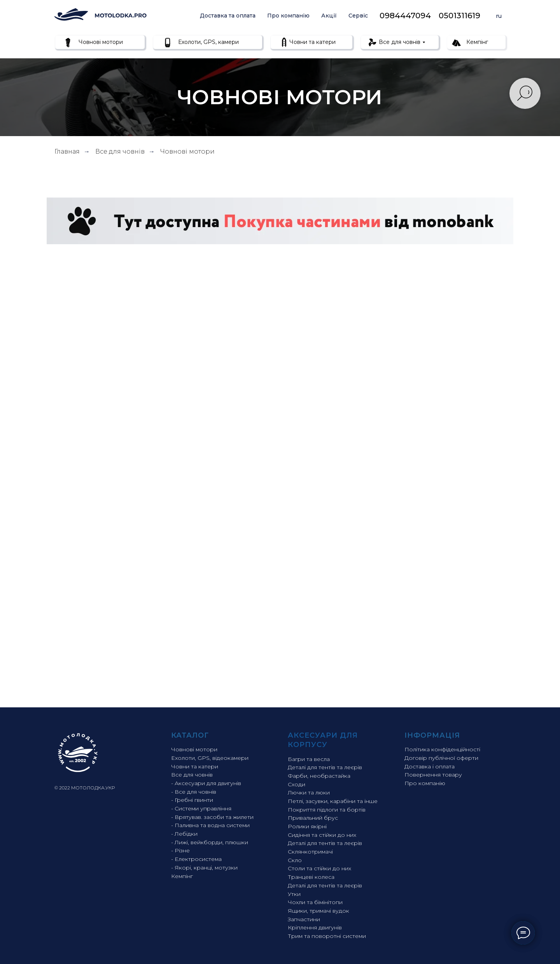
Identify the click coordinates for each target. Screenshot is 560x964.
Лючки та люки (309, 793)
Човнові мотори (100, 42)
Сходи (297, 784)
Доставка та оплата (228, 16)
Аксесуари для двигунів (208, 783)
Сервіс (358, 16)
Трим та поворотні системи (327, 936)
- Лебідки (184, 834)
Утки (294, 894)
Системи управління (203, 808)
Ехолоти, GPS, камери (208, 42)
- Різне (180, 850)
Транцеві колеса (311, 877)
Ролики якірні (307, 826)
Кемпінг (476, 42)
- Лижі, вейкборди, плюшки (210, 842)
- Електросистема (196, 859)
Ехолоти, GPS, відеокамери (210, 758)
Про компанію (288, 16)
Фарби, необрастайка (319, 776)
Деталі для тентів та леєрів (325, 767)
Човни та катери (312, 42)
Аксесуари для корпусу (323, 740)
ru (499, 16)
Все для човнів (399, 42)
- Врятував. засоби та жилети (212, 817)
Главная (67, 151)
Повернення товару (433, 775)
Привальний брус (313, 818)
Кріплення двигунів (315, 927)
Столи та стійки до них (319, 868)
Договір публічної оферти (441, 758)
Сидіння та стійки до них (322, 835)
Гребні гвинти (194, 800)
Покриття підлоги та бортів (327, 810)
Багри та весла (309, 759)
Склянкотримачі (310, 852)
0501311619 (459, 16)
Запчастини (304, 919)
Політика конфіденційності (442, 749)
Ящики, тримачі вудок (318, 911)
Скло (295, 860)
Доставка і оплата (430, 766)
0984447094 (405, 16)
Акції (329, 16)
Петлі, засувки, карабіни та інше (333, 801)
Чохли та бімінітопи (315, 902)
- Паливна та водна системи (210, 825)
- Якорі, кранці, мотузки (204, 868)
